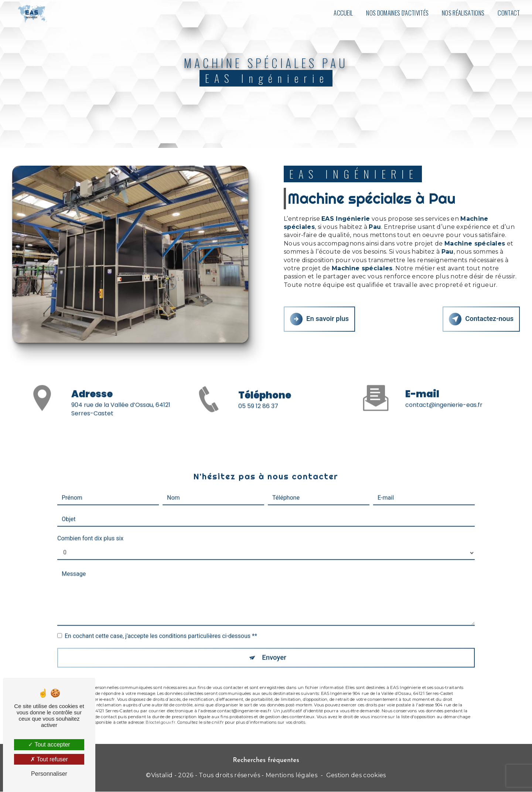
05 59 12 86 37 (258, 417)
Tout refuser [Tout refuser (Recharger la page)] (49, 759)
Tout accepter (49, 744)
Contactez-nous (480, 319)
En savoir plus (320, 319)
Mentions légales (291, 776)
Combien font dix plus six (90, 528)
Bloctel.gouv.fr (160, 713)
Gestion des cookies (356, 776)
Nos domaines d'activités (397, 13)
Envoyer (274, 647)
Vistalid (162, 776)
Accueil (343, 13)
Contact (508, 13)
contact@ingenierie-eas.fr (444, 395)
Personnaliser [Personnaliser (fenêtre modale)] (49, 774)
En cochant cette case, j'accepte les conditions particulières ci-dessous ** (161, 625)
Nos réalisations (463, 13)
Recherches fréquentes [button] (266, 761)
